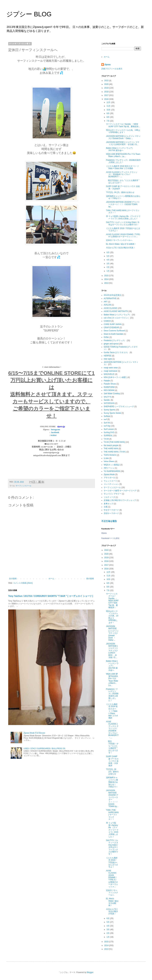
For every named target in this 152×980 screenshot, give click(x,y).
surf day (107, 426)
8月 (108, 117)
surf (105, 419)
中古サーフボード (111, 510)
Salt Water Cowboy (112, 394)
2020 (107, 84)
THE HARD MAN (111, 449)
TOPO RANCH (110, 455)
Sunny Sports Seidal (112, 413)
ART (106, 302)
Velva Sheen (109, 461)
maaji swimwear (110, 371)
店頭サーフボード (111, 513)
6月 (108, 252)
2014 (107, 279)
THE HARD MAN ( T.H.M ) (115, 452)
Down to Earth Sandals (113, 334)
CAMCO (107, 321)
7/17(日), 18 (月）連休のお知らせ (120, 192)
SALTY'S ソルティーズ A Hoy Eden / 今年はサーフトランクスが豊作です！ (123, 223)
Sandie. (107, 400)
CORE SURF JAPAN (113, 324)
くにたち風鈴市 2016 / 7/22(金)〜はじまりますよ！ (112, 862)
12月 (109, 102)
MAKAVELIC (109, 374)
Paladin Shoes (110, 384)
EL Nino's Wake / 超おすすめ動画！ (121, 244)
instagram (55, 429)
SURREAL (108, 436)
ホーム (51, 579)
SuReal (107, 416)
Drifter (106, 337)
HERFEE (108, 356)
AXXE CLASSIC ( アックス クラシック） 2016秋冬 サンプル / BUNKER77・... (122, 174)
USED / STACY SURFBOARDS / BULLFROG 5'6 (44, 748)
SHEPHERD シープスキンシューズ (119, 407)
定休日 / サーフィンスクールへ (119, 240)
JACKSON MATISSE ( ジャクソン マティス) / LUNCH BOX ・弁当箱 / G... (123, 143)
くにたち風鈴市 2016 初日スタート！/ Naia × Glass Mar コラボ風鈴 (122, 167)
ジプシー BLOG (29, 14)
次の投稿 (13, 579)
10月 (109, 110)
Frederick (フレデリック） (115, 341)
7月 (108, 121)
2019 (107, 88)
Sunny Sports (109, 410)
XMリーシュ (109, 468)
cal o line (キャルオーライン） (117, 318)
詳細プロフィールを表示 (112, 69)
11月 (109, 106)
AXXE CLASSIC (111, 308)
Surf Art (107, 423)
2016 (107, 99)
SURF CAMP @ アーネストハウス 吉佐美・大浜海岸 (112, 761)
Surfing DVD (109, 432)
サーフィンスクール (24, 486)
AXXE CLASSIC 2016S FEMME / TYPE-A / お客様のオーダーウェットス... (123, 235)
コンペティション (111, 484)
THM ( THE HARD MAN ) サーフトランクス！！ (112, 815)
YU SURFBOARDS (112, 471)
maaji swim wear (111, 368)
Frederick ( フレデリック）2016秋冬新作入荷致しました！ (123, 161)
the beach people (111, 445)
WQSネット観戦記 (112, 465)
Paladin (107, 381)
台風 (106, 507)
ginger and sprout (111, 344)
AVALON (107, 305)
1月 (108, 271)
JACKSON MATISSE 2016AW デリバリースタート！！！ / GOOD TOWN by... (123, 204)
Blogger (90, 972)
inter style (108, 359)
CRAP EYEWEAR (111, 328)
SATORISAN (109, 403)
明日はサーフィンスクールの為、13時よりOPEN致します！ (123, 131)
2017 (107, 95)
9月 (108, 113)
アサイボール (109, 478)
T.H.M (106, 439)
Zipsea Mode (109, 474)
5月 (108, 256)
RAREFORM (109, 387)
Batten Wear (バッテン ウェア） (117, 315)
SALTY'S (107, 397)
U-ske (106, 458)
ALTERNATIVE (110, 298)
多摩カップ (108, 504)
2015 (107, 276)
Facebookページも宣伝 (110, 538)
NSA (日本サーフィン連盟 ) (115, 377)
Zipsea (108, 65)
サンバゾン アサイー (112, 494)
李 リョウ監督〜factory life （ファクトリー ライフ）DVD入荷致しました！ (123, 217)
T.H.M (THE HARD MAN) (114, 442)
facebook (55, 432)
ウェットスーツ (110, 481)
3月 (108, 264)
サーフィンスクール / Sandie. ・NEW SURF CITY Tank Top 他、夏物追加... (123, 125)
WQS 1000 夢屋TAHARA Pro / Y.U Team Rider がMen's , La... (123, 155)
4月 (108, 260)
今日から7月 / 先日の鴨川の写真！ (121, 248)
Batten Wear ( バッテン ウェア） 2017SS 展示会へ (120, 149)
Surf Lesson (109, 429)
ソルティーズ (109, 497)
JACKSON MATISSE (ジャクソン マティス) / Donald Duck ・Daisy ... (123, 137)
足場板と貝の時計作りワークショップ (120, 500)
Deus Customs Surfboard (114, 331)
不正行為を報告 (109, 521)
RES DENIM (109, 390)
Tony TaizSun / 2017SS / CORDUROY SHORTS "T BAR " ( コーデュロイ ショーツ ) (51, 596)
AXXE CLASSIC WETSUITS (116, 311)
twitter (54, 435)
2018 (107, 92)
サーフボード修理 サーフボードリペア (120, 491)
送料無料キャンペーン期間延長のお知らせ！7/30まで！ (112, 782)
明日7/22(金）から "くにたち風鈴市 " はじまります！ (112, 747)
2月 (108, 267)
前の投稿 (90, 579)
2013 (107, 283)
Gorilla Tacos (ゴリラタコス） (116, 352)
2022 (107, 81)
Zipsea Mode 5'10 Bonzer (34, 733)
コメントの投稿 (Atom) (23, 583)
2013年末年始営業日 (112, 295)
